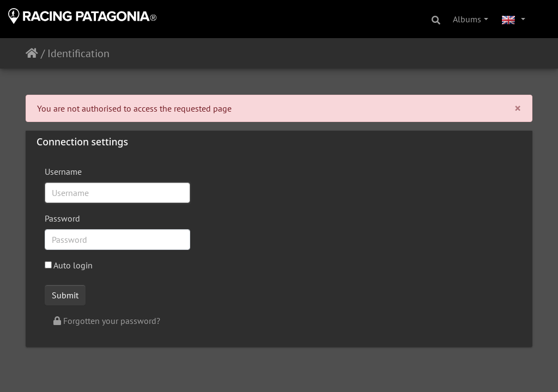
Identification (78, 53)
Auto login (69, 265)
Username (63, 171)
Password (62, 218)
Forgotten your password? (107, 321)
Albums (467, 19)
